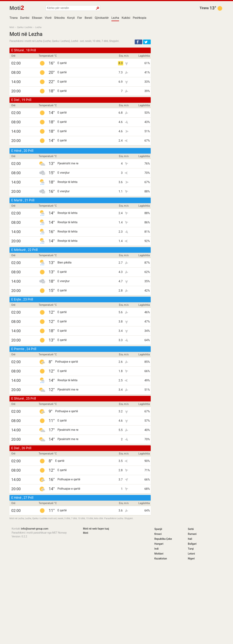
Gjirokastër (102, 18)
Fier (80, 18)
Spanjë (158, 529)
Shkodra (59, 18)
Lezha (115, 18)
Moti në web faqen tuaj (96, 529)
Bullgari (192, 544)
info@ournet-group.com (35, 529)
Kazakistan (161, 559)
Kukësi (126, 18)
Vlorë (48, 18)
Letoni (191, 554)
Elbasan (37, 18)
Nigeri (191, 559)
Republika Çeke (163, 539)
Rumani (192, 534)
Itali (190, 539)
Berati (88, 18)
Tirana (204, 8)
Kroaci (158, 534)
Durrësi (25, 18)
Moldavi (159, 554)
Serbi (191, 529)
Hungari (159, 544)
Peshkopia (139, 18)
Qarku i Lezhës (25, 27)
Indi (156, 549)
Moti (12, 27)
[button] (139, 42)
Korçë (71, 18)
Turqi (191, 549)
